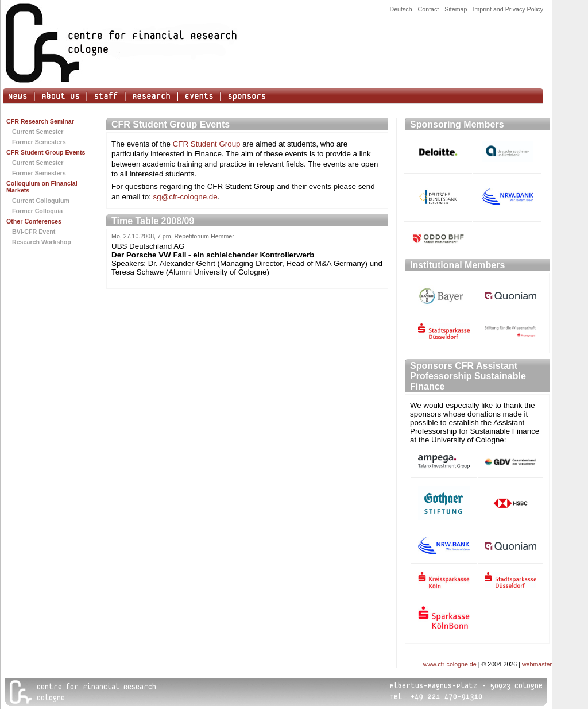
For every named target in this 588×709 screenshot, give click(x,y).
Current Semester (38, 132)
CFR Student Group (207, 144)
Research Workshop (42, 242)
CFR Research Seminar (40, 121)
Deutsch (401, 9)
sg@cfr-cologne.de (185, 197)
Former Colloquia (37, 211)
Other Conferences (34, 221)
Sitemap (456, 9)
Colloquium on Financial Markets (42, 187)
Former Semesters (39, 142)
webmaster (537, 664)
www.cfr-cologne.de (450, 664)
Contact (429, 9)
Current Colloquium (41, 201)
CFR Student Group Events (46, 152)
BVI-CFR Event (34, 232)
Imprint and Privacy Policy (508, 9)
